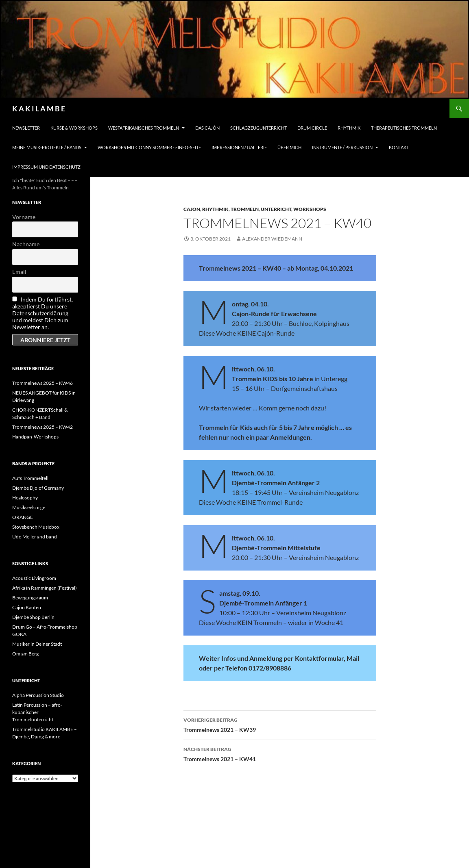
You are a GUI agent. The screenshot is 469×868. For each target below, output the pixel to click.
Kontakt (399, 147)
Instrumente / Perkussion (342, 147)
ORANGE (23, 517)
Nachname (26, 244)
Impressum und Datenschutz (46, 167)
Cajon (192, 209)
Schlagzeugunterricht (258, 128)
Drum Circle (312, 128)
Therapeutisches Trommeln (404, 128)
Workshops (310, 209)
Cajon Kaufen (27, 607)
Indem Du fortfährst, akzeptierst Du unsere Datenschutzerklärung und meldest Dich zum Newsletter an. (43, 313)
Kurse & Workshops (74, 128)
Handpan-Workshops (35, 437)
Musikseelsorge (29, 507)
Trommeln (245, 209)
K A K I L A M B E (39, 108)
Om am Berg (25, 654)
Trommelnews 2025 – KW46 (43, 383)
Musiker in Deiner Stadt (37, 644)
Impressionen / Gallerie (239, 147)
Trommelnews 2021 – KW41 (280, 753)
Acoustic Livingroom (34, 578)
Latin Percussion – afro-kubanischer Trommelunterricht (37, 712)
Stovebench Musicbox (36, 527)
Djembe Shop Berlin (33, 617)
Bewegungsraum (30, 598)
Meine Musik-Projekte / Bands (47, 147)
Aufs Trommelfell (30, 478)
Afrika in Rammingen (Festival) (45, 588)
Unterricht (276, 209)
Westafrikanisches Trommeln (144, 128)
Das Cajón (207, 128)
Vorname (24, 217)
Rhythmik (349, 128)
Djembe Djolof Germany (38, 488)
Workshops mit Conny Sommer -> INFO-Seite (149, 147)
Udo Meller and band (35, 537)
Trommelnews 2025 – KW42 (43, 427)
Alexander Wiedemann (272, 239)
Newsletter (26, 128)
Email (19, 272)
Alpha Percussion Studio (38, 695)
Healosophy (25, 498)
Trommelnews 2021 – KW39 (280, 724)
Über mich (289, 147)
